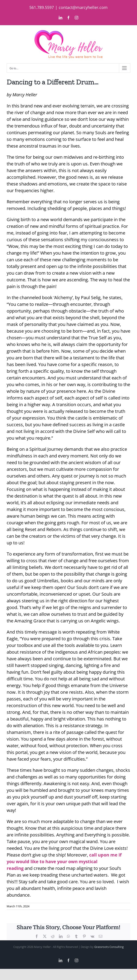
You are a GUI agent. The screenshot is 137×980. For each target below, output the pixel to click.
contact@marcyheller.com (83, 7)
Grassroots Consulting (109, 947)
